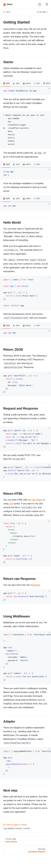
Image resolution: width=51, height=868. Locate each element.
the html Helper (35, 500)
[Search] (40, 4)
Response (35, 585)
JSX (11, 504)
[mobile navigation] (47, 4)
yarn (18, 83)
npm (8, 83)
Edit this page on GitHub (15, 825)
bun (38, 83)
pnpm (28, 83)
